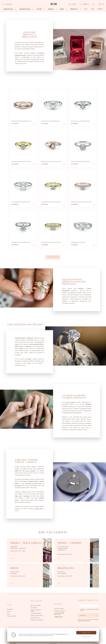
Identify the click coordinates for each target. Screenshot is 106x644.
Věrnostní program (12, 616)
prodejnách (18, 486)
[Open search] (7, 4)
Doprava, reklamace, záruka (36, 610)
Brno (20, 496)
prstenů (23, 55)
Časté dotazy (34, 608)
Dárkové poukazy (35, 618)
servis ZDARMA (31, 471)
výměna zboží (38, 509)
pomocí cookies (60, 634)
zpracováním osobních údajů (89, 610)
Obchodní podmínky (36, 605)
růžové (17, 344)
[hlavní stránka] (54, 5)
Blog (8, 614)
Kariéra (9, 612)
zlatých (33, 53)
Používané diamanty (36, 613)
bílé (39, 342)
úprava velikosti (70, 402)
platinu (21, 349)
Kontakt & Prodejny (59, 609)
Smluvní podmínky (86, 621)
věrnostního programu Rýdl (33, 483)
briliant (29, 359)
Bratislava (26, 496)
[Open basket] (101, 4)
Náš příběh (10, 609)
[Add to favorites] (34, 124)
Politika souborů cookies (37, 616)
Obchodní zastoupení (60, 611)
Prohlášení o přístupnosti (37, 620)
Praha (16, 496)
